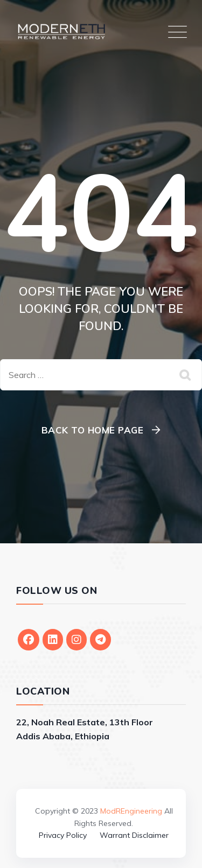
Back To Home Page (93, 430)
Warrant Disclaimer (134, 835)
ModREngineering (131, 811)
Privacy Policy (63, 835)
